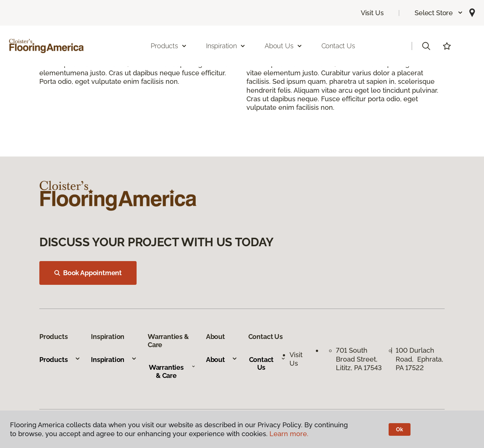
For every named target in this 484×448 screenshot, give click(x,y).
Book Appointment (88, 273)
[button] (439, 13)
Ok (400, 429)
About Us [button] (284, 46)
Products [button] (169, 46)
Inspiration (114, 360)
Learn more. (289, 434)
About (222, 360)
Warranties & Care (172, 371)
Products (60, 360)
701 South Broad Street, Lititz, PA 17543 (359, 359)
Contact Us (338, 46)
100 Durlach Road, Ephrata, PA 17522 (419, 359)
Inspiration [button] (226, 46)
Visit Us (372, 13)
